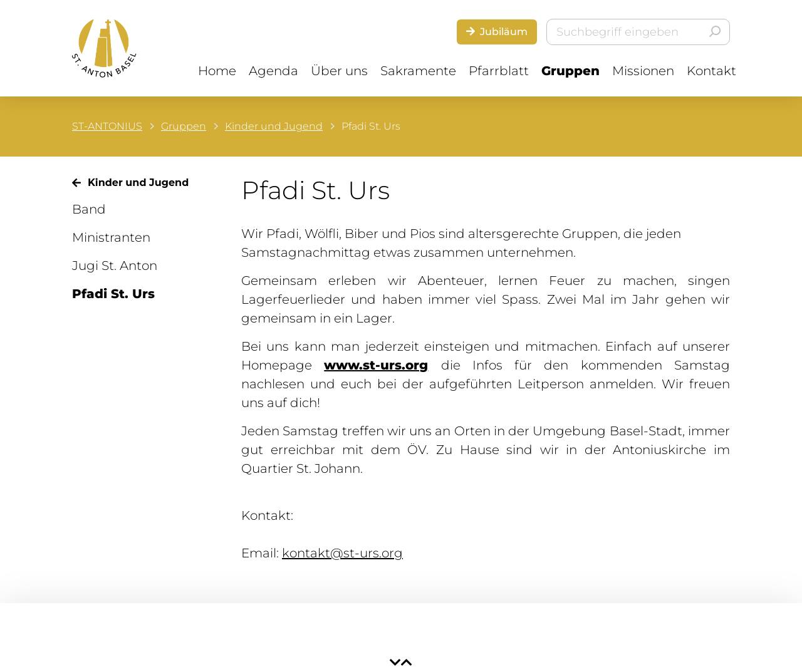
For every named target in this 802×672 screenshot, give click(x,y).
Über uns (339, 71)
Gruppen (570, 71)
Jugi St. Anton (115, 266)
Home (217, 71)
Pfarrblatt (499, 71)
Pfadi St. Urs (113, 294)
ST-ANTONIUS (107, 126)
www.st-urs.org (376, 365)
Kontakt (711, 71)
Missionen (643, 71)
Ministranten (111, 237)
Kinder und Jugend (274, 126)
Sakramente (418, 71)
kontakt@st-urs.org (342, 553)
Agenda (273, 71)
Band (89, 209)
